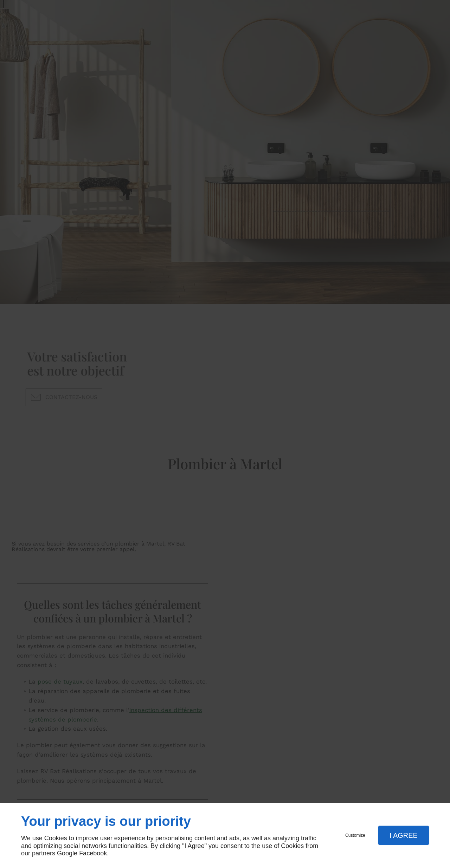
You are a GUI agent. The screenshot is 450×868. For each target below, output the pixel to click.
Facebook (93, 853)
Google (67, 853)
